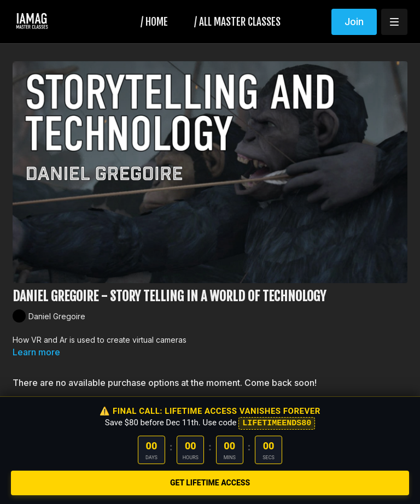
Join (354, 22)
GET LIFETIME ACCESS (210, 483)
